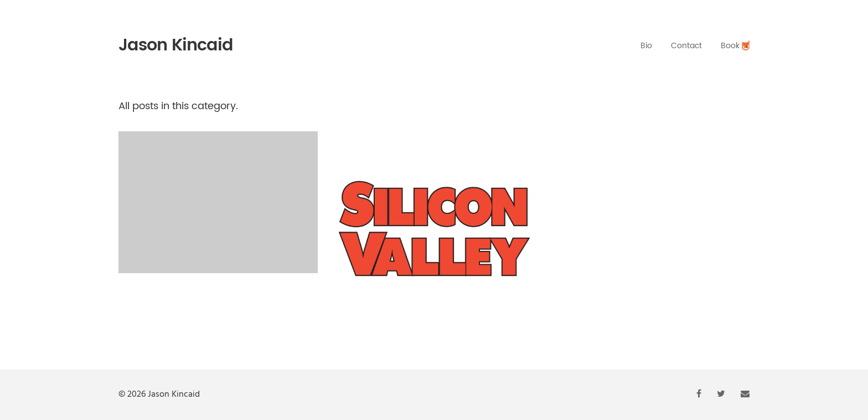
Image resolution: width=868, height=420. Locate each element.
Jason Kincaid (176, 46)
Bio (646, 46)
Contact (686, 46)
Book (735, 46)
